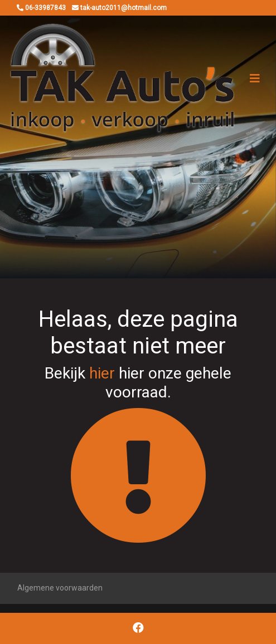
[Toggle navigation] (255, 78)
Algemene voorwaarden (60, 588)
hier (102, 373)
